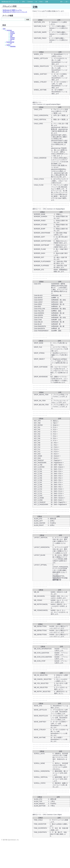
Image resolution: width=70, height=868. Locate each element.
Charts (12, 32)
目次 (4, 25)
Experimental (10, 42)
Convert (12, 33)
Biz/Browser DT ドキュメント (10, 2)
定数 (47, 2)
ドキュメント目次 (9, 6)
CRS (23, 2)
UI (36, 2)
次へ (67, 2)
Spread (12, 39)
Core (12, 35)
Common (30, 2)
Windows (13, 46)
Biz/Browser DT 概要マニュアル (12, 10)
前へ (62, 2)
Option (8, 45)
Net (11, 36)
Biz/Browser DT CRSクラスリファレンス (15, 12)
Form (41, 2)
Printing (12, 38)
